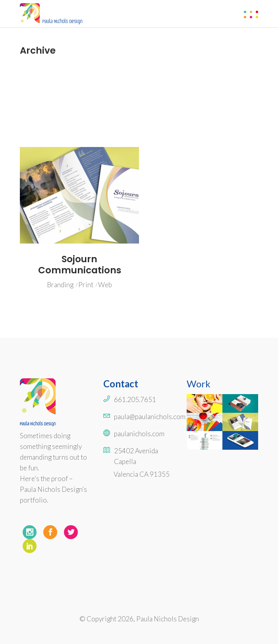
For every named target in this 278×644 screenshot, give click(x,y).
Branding (60, 285)
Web (105, 285)
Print (86, 285)
